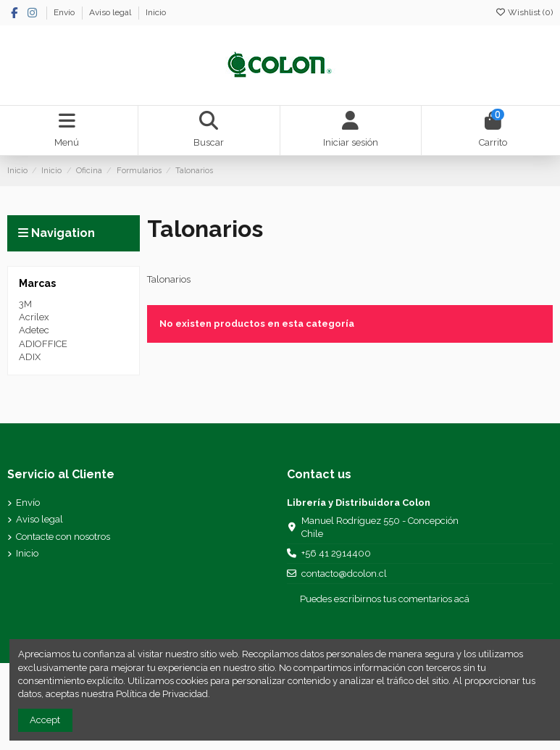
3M (25, 304)
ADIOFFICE (43, 344)
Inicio (156, 12)
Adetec (34, 330)
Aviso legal (111, 12)
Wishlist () (524, 12)
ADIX (30, 357)
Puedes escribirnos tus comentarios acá (385, 599)
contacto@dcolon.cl (344, 574)
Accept (45, 720)
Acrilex (34, 317)
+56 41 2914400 (336, 553)
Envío (65, 12)
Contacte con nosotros (63, 537)
